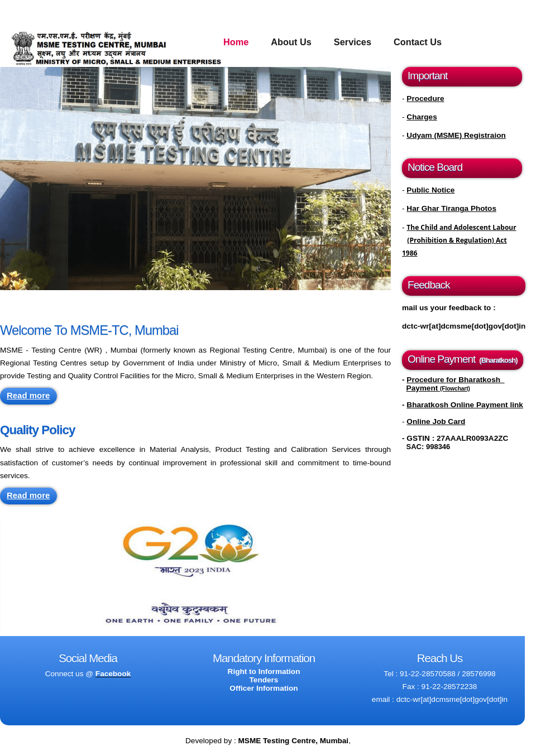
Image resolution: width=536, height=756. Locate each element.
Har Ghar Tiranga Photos (451, 208)
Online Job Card (436, 422)
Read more (28, 395)
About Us (291, 42)
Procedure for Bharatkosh (455, 380)
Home (236, 42)
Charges (422, 117)
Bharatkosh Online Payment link (465, 405)
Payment (438, 388)
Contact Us (418, 42)
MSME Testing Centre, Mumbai (294, 741)
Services (353, 42)
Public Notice (430, 190)
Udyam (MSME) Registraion (456, 135)
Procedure (425, 98)
